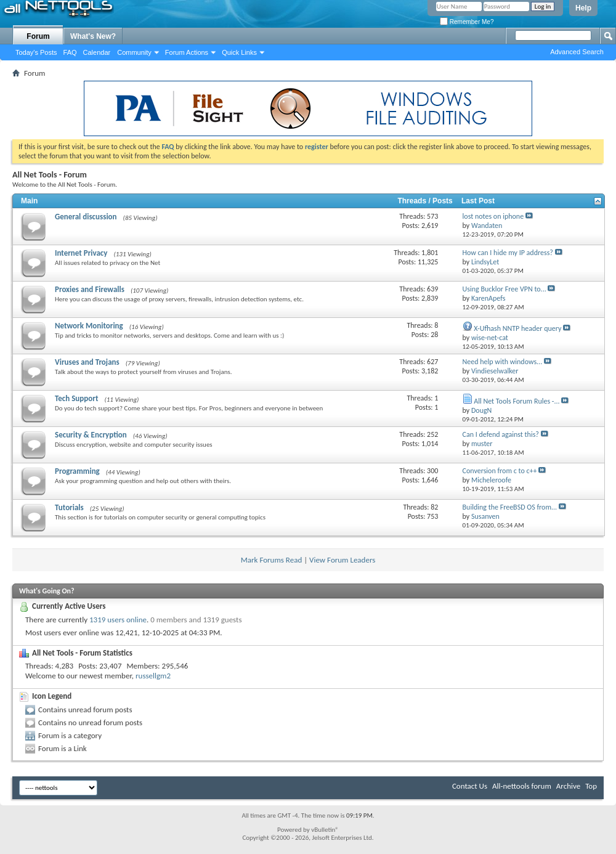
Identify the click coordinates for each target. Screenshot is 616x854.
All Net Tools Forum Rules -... (517, 401)
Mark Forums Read (272, 560)
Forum (38, 36)
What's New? (93, 36)
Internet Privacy (81, 253)
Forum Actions (187, 52)
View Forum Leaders (342, 560)
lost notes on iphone (493, 216)
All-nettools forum (522, 786)
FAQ (70, 52)
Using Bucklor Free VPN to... (505, 289)
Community (134, 52)
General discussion (86, 217)
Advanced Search (577, 52)
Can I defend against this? (501, 434)
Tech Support (76, 398)
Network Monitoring (89, 326)
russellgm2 (153, 676)
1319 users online (118, 620)
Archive (568, 786)
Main (29, 201)
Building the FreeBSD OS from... (510, 507)
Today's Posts (36, 52)
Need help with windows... (503, 362)
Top (591, 786)
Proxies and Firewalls (90, 289)
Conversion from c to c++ (500, 471)
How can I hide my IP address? (508, 253)
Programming (77, 471)
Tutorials (69, 507)
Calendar (97, 52)
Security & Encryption (91, 435)
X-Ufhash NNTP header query (517, 328)
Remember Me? (467, 22)
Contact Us (470, 786)
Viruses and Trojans (87, 362)
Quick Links (239, 52)
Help (583, 8)
